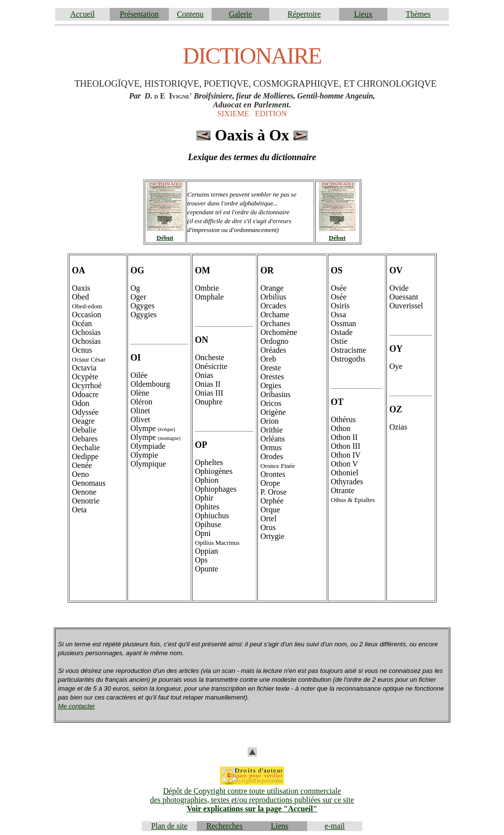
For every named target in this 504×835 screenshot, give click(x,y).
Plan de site (169, 826)
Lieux (363, 14)
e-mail (335, 826)
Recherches (224, 826)
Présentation (139, 14)
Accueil (83, 14)
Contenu (190, 14)
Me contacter (77, 706)
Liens (280, 826)
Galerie (240, 14)
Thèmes (418, 14)
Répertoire (304, 14)
